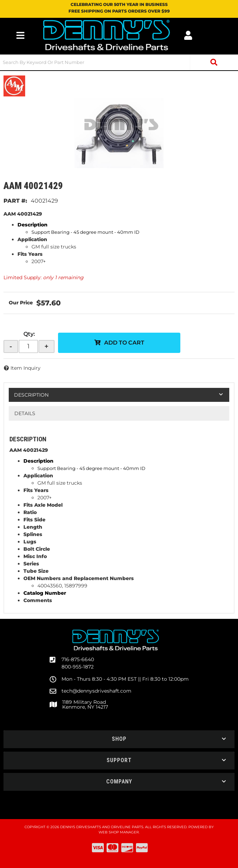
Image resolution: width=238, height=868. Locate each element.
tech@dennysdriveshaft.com (96, 691)
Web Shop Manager (119, 832)
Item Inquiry (26, 368)
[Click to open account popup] (188, 35)
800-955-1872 (78, 667)
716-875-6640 (78, 659)
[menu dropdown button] (20, 35)
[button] (119, 62)
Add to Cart (124, 343)
